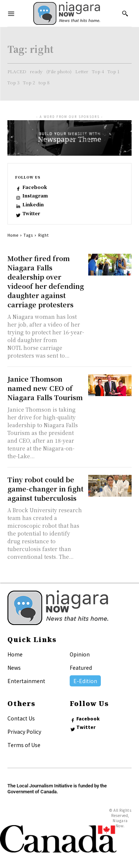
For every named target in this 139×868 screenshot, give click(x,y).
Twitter (31, 213)
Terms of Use (24, 745)
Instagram (35, 196)
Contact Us (21, 718)
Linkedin (33, 205)
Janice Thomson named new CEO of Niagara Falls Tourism (45, 388)
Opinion (80, 654)
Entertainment (26, 681)
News (14, 668)
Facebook (35, 187)
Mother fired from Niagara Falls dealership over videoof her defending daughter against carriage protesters (46, 281)
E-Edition (85, 681)
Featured (81, 668)
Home (13, 235)
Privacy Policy (24, 732)
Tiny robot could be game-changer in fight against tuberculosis (45, 489)
